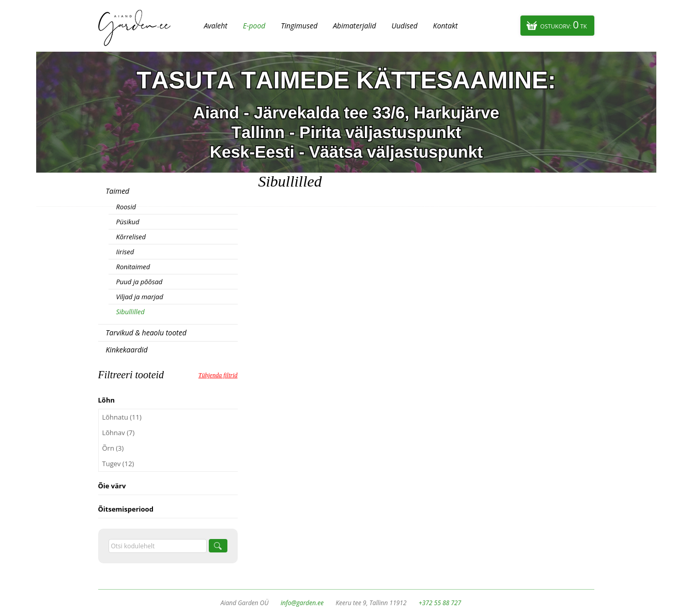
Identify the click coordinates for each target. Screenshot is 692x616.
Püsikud (128, 222)
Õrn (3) (113, 448)
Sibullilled (130, 312)
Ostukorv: (563, 25)
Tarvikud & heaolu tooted (146, 333)
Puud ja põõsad (140, 282)
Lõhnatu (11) (122, 417)
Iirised (125, 252)
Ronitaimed (133, 267)
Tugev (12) (118, 464)
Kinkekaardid (127, 350)
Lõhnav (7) (119, 433)
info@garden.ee (302, 603)
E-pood (254, 26)
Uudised (405, 26)
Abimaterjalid (354, 26)
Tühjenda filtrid (218, 375)
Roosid (126, 207)
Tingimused (299, 26)
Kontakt (445, 26)
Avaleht (216, 26)
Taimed (118, 191)
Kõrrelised (131, 237)
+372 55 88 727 (440, 603)
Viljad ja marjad (140, 297)
